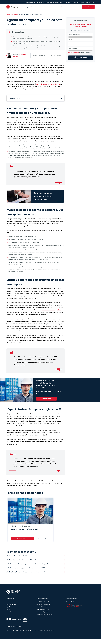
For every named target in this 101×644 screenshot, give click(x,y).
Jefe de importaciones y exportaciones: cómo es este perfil (27, 564)
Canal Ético (10, 612)
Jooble (52, 310)
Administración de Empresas (45, 602)
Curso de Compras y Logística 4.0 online (25, 529)
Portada (8, 14)
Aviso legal (10, 630)
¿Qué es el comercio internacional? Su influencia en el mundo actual (30, 560)
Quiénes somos (11, 604)
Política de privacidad (38, 630)
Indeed (59, 310)
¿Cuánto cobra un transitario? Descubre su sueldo (24, 556)
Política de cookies (22, 630)
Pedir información (22, 539)
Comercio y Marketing (43, 604)
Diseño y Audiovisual (43, 609)
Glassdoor (46, 310)
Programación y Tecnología (45, 614)
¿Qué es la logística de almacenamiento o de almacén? (26, 572)
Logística (16, 14)
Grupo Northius (74, 53)
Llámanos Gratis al (84, 2)
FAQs (8, 609)
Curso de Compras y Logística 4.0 (48, 84)
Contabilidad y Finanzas (44, 607)
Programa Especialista (43, 612)
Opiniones (10, 607)
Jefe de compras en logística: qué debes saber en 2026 (26, 568)
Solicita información (88, 7)
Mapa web (50, 630)
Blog (12, 14)
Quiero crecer (82, 58)
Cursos (9, 602)
